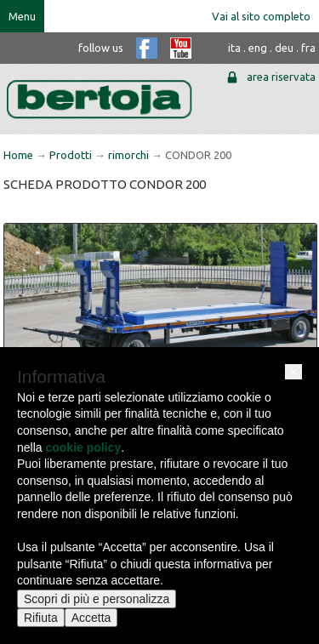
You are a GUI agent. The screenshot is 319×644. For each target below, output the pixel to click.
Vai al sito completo (261, 16)
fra (308, 48)
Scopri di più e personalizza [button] (97, 599)
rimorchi (128, 155)
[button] (293, 372)
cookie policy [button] (83, 447)
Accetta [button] (91, 618)
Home (18, 155)
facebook (147, 48)
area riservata (281, 77)
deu (284, 48)
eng (258, 48)
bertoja (100, 99)
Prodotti (71, 155)
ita (234, 48)
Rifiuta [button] (41, 618)
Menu (22, 16)
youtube (181, 48)
